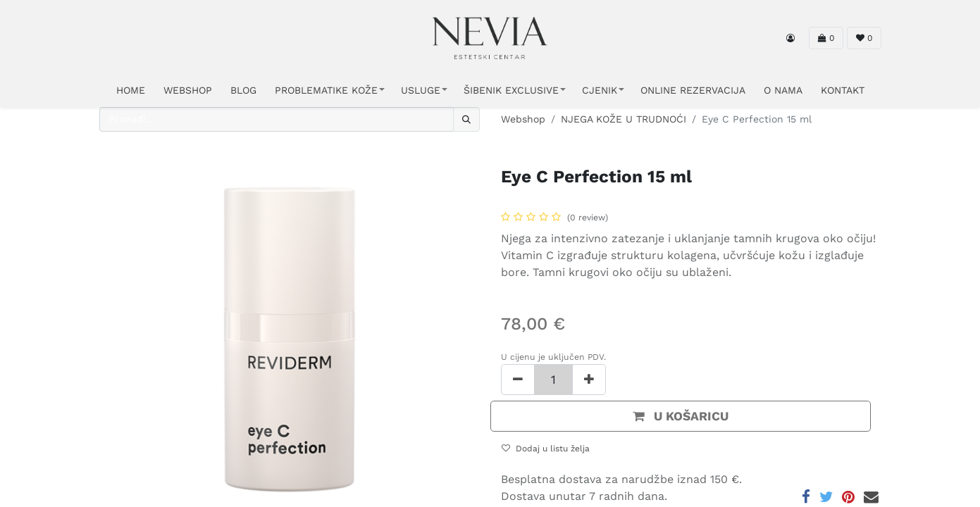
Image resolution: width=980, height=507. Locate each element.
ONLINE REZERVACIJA (693, 90)
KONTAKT (843, 90)
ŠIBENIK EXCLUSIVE (511, 90)
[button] (681, 416)
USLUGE (421, 90)
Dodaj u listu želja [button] (546, 449)
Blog (243, 90)
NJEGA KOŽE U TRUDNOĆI (624, 119)
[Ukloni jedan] (518, 380)
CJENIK (600, 90)
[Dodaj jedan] (589, 380)
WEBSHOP (188, 90)
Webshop (523, 119)
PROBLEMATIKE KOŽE (326, 90)
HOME (131, 90)
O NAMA (783, 90)
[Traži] (466, 119)
